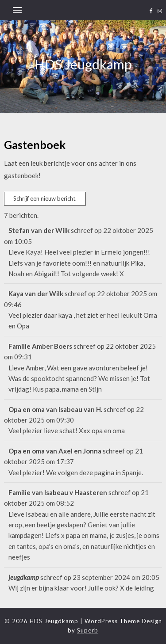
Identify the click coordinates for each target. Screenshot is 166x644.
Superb (88, 630)
